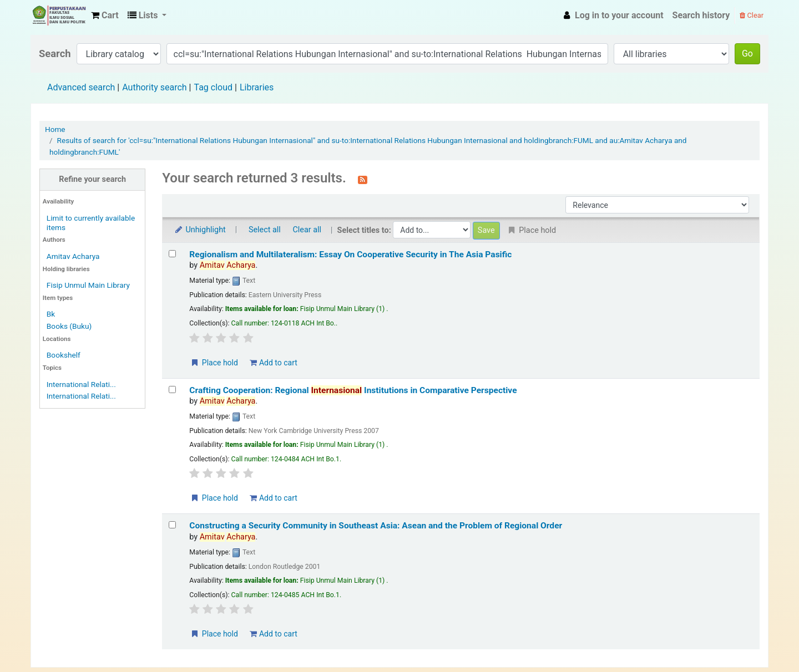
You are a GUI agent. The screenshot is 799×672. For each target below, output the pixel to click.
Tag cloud (213, 87)
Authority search (154, 87)
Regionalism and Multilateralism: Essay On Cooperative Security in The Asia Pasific (350, 254)
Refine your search (92, 179)
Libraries (257, 87)
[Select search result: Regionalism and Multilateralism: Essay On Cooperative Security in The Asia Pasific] (172, 254)
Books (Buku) (69, 326)
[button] (105, 16)
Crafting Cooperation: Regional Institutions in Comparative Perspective (353, 390)
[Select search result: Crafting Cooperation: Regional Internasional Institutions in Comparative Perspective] (172, 390)
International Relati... (81, 384)
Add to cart (273, 363)
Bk (51, 314)
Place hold (214, 363)
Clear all (307, 230)
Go (747, 54)
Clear (752, 15)
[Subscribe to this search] (363, 179)
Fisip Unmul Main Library (59, 16)
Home (55, 129)
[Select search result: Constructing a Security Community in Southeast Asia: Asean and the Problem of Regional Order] (172, 525)
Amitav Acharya (73, 256)
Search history (701, 15)
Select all (265, 230)
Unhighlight (199, 230)
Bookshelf (64, 355)
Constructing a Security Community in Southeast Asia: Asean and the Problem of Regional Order (376, 526)
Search (55, 54)
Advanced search (81, 87)
